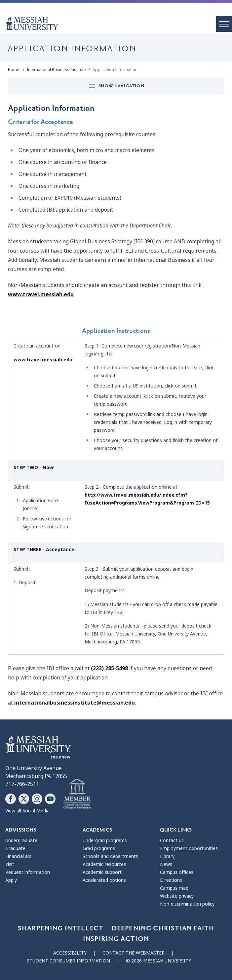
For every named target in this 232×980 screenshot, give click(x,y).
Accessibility (70, 953)
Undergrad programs (105, 840)
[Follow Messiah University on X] (24, 799)
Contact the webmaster (134, 953)
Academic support (102, 872)
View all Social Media (27, 811)
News (166, 864)
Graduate (15, 848)
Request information (28, 872)
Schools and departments (110, 856)
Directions (171, 880)
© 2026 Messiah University (158, 961)
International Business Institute (56, 70)
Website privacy (177, 896)
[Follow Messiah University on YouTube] (50, 799)
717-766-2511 (22, 784)
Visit (10, 864)
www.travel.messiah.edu (41, 294)
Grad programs (99, 848)
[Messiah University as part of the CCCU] (77, 794)
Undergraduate (21, 840)
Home (14, 70)
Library (167, 856)
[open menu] (224, 24)
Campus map (174, 888)
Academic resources (104, 864)
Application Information (115, 70)
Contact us (172, 840)
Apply (11, 880)
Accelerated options (104, 880)
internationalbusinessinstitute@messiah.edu (75, 703)
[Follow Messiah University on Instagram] (37, 799)
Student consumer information (68, 961)
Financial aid (18, 856)
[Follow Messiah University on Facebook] (11, 799)
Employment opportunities (189, 848)
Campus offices (177, 872)
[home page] (119, 23)
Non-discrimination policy (187, 904)
